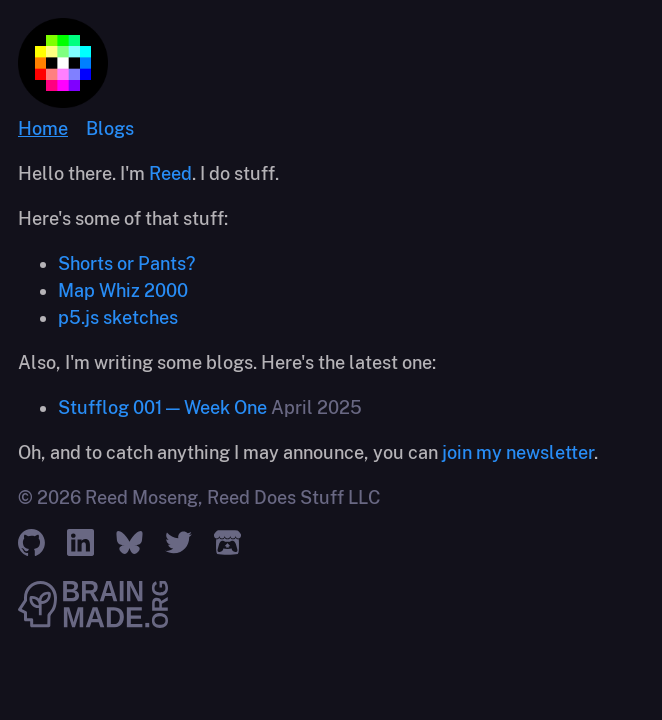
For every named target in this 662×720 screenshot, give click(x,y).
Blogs (110, 128)
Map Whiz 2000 (123, 290)
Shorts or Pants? (126, 263)
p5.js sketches (118, 317)
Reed (170, 173)
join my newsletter (518, 452)
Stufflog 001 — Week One (162, 407)
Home (43, 128)
